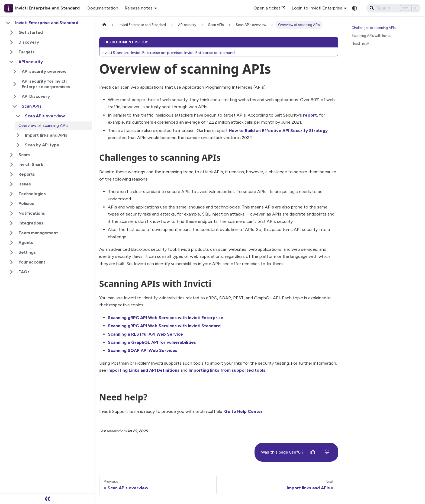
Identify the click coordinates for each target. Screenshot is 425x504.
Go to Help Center (243, 411)
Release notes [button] (139, 8)
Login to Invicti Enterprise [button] (317, 8)
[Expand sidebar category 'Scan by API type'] (18, 145)
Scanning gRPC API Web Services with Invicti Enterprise (166, 318)
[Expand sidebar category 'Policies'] (11, 204)
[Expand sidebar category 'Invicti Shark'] (11, 165)
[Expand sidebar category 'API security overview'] (15, 72)
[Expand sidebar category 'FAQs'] (11, 272)
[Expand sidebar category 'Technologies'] (11, 194)
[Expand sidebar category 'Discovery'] (11, 42)
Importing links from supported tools (227, 370)
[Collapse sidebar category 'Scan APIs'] (15, 106)
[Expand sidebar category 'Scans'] (11, 155)
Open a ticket (269, 8)
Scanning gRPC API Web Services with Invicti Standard (164, 326)
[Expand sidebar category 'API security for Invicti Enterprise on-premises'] (15, 84)
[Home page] (104, 25)
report (310, 115)
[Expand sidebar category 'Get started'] (11, 33)
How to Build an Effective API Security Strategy (278, 131)
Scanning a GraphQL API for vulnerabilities (152, 342)
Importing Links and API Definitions (143, 370)
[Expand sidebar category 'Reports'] (11, 174)
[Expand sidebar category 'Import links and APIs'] (18, 135)
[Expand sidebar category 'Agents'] (11, 243)
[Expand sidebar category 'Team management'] (11, 233)
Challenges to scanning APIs (374, 28)
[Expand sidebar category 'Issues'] (11, 184)
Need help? (360, 44)
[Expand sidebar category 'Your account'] (11, 262)
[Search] (394, 8)
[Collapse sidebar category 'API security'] (11, 62)
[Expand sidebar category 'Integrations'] (11, 223)
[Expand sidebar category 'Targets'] (11, 52)
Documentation (103, 8)
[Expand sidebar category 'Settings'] (11, 252)
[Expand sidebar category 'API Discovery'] (15, 97)
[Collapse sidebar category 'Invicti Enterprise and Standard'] (8, 23)
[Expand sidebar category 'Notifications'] (11, 213)
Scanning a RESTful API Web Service (145, 334)
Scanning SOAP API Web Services (143, 350)
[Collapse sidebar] (47, 499)
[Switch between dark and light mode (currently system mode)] (355, 8)
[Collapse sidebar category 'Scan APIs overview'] (18, 116)
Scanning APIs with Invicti (371, 36)
